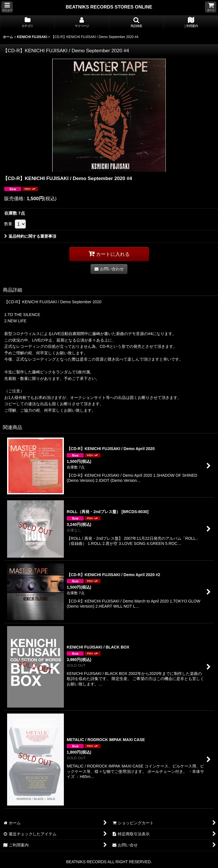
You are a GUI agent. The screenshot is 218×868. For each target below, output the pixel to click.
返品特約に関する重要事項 (30, 236)
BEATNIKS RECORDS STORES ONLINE (109, 7)
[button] (7, 7)
